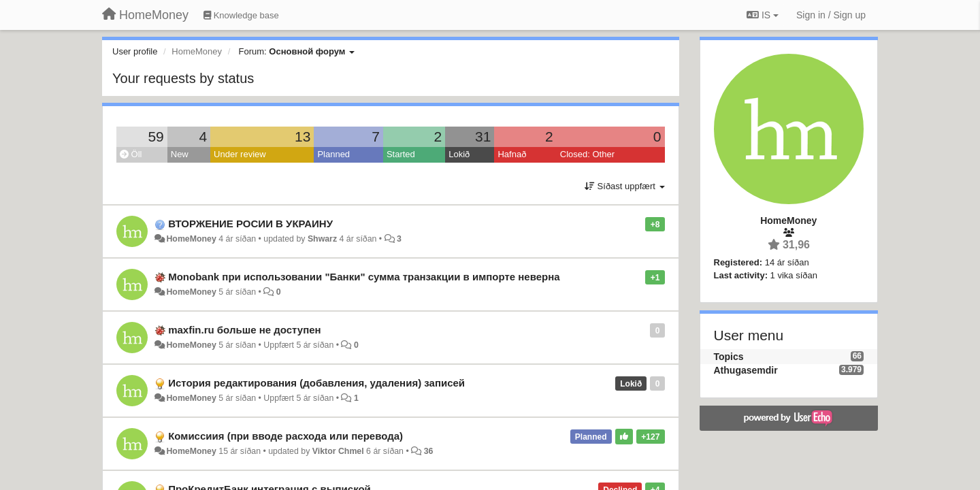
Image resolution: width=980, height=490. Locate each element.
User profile (135, 51)
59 (156, 136)
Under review (240, 154)
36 (429, 451)
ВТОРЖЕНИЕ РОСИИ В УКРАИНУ (250, 224)
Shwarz (322, 239)
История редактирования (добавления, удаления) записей (316, 383)
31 (483, 136)
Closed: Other (587, 154)
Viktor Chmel (338, 451)
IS (763, 15)
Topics (729, 357)
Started (401, 154)
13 (303, 136)
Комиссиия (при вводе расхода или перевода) (285, 436)
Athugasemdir (746, 370)
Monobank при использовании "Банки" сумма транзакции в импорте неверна (364, 277)
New (180, 154)
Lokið (459, 154)
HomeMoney (191, 239)
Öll (131, 154)
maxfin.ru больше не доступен (244, 330)
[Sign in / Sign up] (831, 15)
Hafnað (512, 154)
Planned (333, 154)
